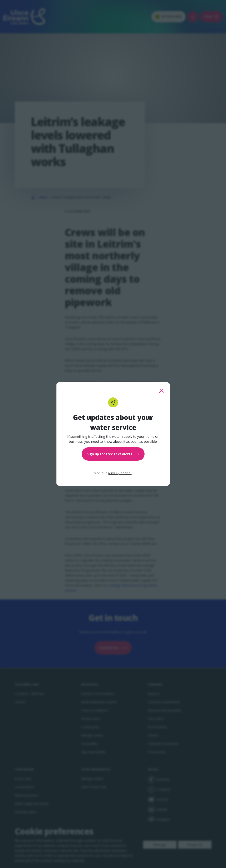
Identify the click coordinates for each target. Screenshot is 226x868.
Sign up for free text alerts (113, 454)
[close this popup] (161, 391)
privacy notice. (120, 473)
